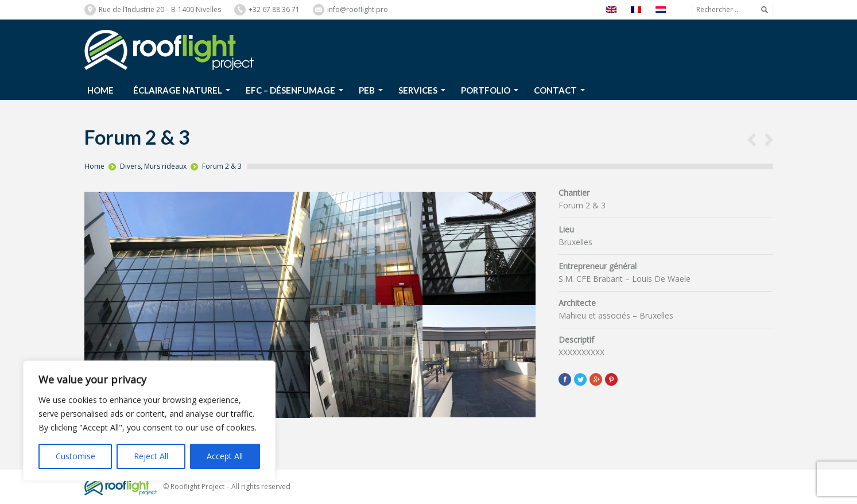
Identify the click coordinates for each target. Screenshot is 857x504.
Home (94, 166)
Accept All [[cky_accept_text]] (225, 456)
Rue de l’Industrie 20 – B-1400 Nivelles (160, 9)
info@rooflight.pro (358, 9)
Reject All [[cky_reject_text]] (151, 456)
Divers (130, 166)
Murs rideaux (165, 166)
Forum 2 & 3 (222, 166)
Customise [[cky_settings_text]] (75, 456)
